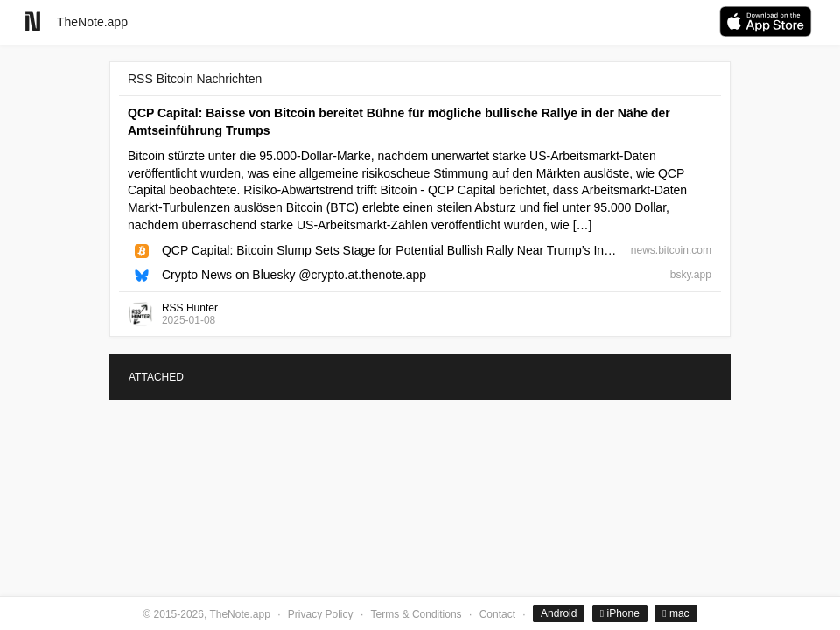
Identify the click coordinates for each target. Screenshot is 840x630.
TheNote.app (92, 22)
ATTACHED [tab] (156, 377)
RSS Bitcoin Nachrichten (195, 79)
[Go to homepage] (33, 21)
